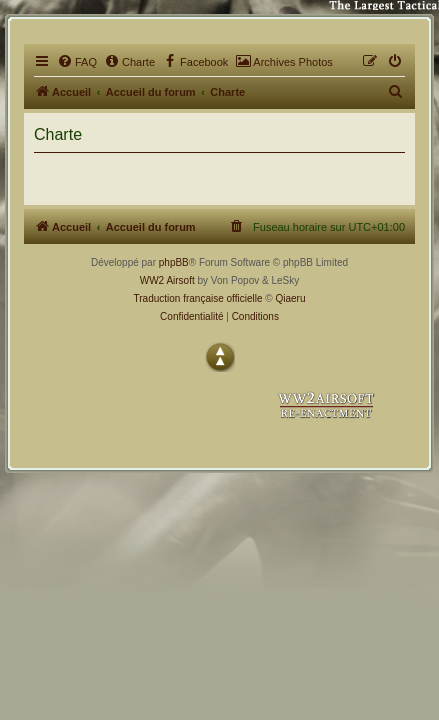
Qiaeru (290, 298)
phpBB (174, 262)
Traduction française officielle (198, 298)
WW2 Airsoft (167, 280)
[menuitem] (77, 62)
